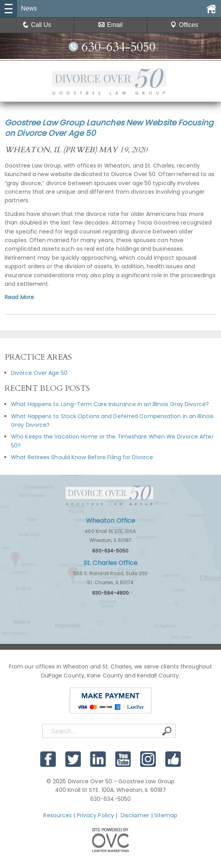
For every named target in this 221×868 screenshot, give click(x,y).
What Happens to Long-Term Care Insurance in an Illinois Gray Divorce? (110, 404)
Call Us (37, 25)
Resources (58, 815)
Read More (19, 297)
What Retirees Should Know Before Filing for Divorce (82, 457)
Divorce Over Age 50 (39, 373)
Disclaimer (135, 815)
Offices (184, 25)
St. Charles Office (110, 563)
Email (110, 25)
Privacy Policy (95, 815)
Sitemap (166, 815)
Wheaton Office (110, 521)
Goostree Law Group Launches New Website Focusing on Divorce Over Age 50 (109, 128)
